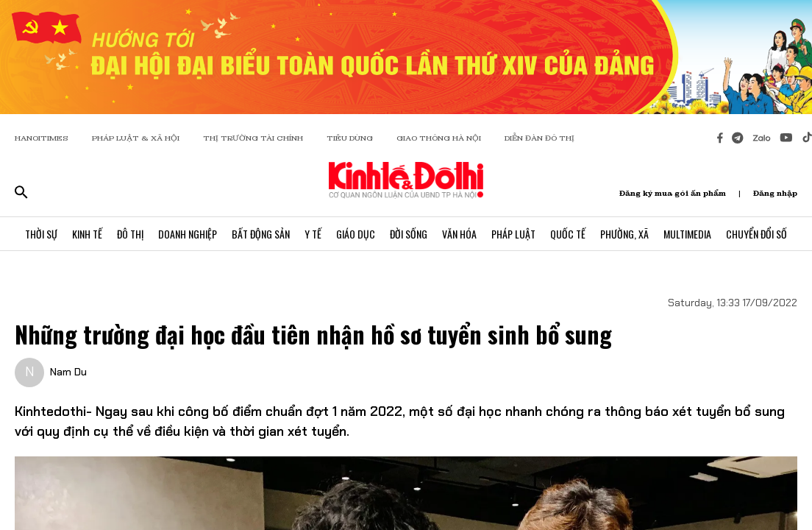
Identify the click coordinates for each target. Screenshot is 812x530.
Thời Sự (41, 234)
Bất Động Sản (261, 234)
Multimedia (687, 234)
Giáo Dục (356, 234)
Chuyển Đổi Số (756, 234)
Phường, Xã (624, 234)
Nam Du (68, 372)
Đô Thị (130, 234)
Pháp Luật (513, 234)
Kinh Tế (87, 234)
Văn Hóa (459, 234)
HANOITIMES (42, 138)
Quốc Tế (568, 234)
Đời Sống (409, 234)
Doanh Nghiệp (188, 234)
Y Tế (313, 234)
